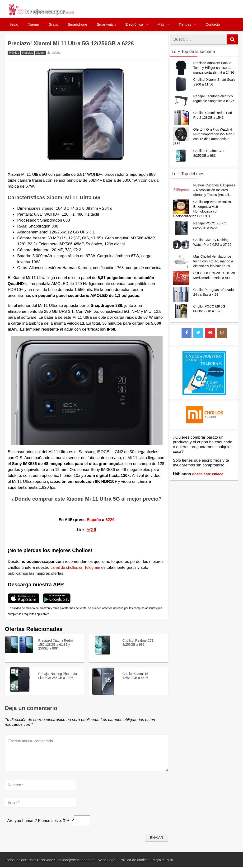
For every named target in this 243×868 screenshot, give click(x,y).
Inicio (14, 24)
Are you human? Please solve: (48, 822)
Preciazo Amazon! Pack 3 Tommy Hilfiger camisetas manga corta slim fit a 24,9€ (214, 68)
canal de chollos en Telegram (77, 567)
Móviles (14, 53)
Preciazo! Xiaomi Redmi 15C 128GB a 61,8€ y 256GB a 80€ (58, 644)
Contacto (213, 24)
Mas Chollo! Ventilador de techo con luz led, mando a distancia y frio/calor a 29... (213, 261)
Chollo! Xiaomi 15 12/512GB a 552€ (137, 675)
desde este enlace (210, 474)
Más (161, 24)
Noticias (28, 53)
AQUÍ (91, 530)
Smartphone (77, 24)
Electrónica (134, 24)
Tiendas (185, 24)
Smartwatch (106, 24)
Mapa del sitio (164, 861)
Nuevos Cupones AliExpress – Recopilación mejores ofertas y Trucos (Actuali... (214, 190)
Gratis (53, 24)
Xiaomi (33, 24)
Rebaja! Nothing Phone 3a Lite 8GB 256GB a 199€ (58, 678)
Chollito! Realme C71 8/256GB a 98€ (140, 642)
